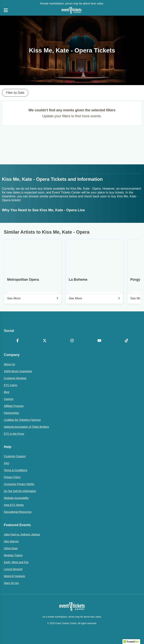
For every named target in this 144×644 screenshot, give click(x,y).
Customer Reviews (15, 378)
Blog (7, 392)
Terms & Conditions (15, 470)
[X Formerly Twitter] (45, 341)
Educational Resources (18, 512)
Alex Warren (11, 541)
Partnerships (11, 413)
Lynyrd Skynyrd (13, 569)
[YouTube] (99, 341)
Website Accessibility (16, 498)
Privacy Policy (12, 477)
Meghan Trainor (13, 555)
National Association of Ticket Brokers (26, 427)
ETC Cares (10, 385)
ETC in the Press (14, 434)
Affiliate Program (14, 406)
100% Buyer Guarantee (18, 371)
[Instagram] (72, 341)
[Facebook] (18, 341)
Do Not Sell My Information (20, 491)
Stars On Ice (11, 583)
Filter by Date (15, 93)
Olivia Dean (11, 548)
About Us (9, 364)
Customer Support (15, 456)
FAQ (7, 463)
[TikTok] (126, 341)
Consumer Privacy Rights (19, 484)
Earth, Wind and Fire (16, 562)
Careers (9, 399)
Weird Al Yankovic (15, 576)
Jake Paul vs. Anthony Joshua (22, 534)
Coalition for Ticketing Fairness (22, 420)
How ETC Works (14, 505)
